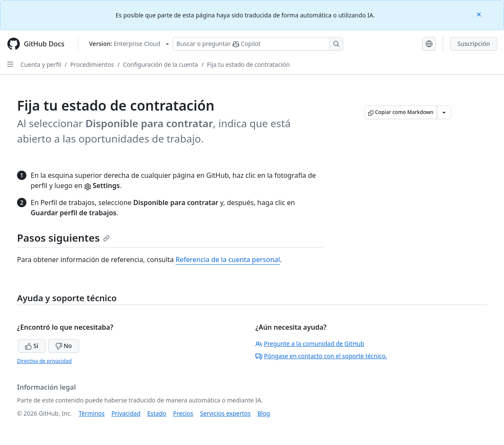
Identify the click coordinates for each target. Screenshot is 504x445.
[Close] (480, 14)
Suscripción (474, 44)
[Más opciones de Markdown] (444, 112)
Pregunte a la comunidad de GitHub (310, 344)
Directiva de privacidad (44, 361)
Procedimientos (92, 64)
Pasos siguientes (63, 238)
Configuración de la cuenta (160, 64)
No (64, 346)
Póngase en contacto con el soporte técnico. (321, 356)
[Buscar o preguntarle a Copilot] (258, 44)
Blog (264, 413)
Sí (32, 346)
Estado (157, 413)
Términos (92, 413)
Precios (183, 413)
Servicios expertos (225, 413)
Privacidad (126, 413)
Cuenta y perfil (41, 64)
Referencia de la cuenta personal (228, 260)
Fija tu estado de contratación (248, 64)
